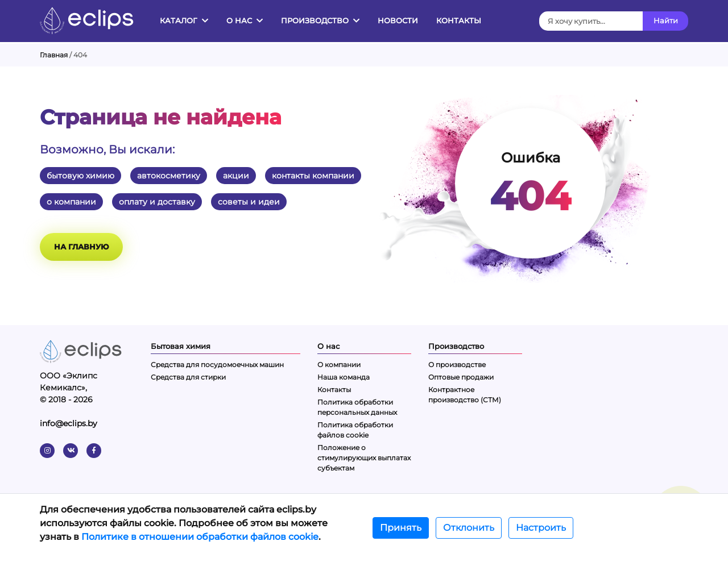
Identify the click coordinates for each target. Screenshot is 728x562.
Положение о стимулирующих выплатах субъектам (364, 458)
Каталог (184, 20)
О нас (245, 20)
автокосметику (169, 176)
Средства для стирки (188, 377)
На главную (81, 247)
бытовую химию (80, 176)
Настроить (541, 528)
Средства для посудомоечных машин (217, 365)
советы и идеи (249, 202)
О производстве (457, 365)
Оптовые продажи (461, 377)
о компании (71, 202)
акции (236, 176)
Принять (401, 528)
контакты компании (313, 176)
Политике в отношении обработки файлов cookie (200, 537)
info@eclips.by (69, 423)
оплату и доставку (157, 202)
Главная (54, 55)
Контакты (459, 20)
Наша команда (344, 377)
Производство (320, 20)
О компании (339, 365)
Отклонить (469, 528)
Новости (398, 20)
